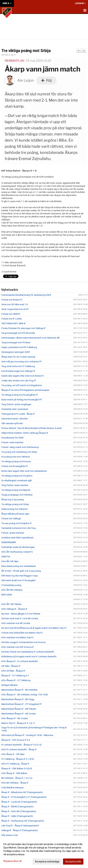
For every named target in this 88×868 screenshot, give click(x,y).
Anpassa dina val (12, 861)
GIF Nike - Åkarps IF (11, 666)
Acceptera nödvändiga (47, 862)
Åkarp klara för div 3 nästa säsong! (18, 357)
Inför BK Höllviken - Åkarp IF (15, 783)
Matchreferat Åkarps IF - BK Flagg (18, 699)
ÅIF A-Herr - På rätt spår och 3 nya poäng (21, 571)
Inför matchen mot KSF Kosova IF (18, 647)
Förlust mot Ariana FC (12, 300)
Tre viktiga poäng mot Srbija (26, 51)
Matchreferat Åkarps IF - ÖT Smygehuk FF (22, 704)
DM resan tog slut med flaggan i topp (20, 576)
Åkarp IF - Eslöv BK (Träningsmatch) (19, 811)
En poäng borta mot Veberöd (16, 457)
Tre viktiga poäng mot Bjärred (16, 490)
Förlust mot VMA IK (11, 314)
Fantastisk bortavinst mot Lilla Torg (18, 528)
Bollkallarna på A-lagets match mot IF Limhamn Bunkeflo (29, 657)
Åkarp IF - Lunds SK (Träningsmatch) (19, 802)
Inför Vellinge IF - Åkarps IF (14, 609)
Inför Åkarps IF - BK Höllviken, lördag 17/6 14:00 (25, 695)
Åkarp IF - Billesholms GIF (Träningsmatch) (22, 792)
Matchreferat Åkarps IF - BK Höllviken (19, 690)
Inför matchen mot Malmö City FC (18, 637)
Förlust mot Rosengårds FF (15, 466)
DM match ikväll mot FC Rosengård (18, 580)
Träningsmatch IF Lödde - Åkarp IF (18, 414)
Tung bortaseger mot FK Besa (16, 342)
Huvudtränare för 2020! (12, 438)
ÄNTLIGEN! (7, 595)
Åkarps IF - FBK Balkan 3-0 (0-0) (17, 769)
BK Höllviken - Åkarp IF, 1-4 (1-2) (17, 778)
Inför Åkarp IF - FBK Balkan (14, 773)
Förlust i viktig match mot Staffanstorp (20, 447)
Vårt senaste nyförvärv (12, 423)
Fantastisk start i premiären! (15, 409)
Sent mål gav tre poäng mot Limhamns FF (22, 362)
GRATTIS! (6, 557)
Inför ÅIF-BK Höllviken (12, 590)
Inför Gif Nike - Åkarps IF (13, 671)
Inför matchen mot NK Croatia (16, 623)
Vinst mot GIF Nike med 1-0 (15, 304)
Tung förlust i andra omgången (16, 404)
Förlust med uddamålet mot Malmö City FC (22, 633)
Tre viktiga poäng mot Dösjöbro (17, 476)
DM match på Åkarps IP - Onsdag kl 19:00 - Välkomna (27, 735)
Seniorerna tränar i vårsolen (15, 419)
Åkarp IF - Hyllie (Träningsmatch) (17, 816)
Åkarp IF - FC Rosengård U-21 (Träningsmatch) (24, 797)
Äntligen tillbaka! (9, 685)
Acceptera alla (73, 862)
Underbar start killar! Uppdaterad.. (18, 538)
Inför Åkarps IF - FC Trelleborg (16, 680)
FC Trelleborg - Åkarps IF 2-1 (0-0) (18, 759)
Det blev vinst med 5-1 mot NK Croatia (20, 618)
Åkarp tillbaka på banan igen (15, 514)
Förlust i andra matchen (13, 533)
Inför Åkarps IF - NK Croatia (15, 718)
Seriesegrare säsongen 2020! (16, 352)
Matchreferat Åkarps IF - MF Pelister (19, 709)
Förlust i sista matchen (12, 442)
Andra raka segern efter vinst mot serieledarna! (24, 471)
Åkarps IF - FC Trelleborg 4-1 (15, 676)
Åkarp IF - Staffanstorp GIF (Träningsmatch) (23, 821)
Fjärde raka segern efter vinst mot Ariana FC (23, 376)
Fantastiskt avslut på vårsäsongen (18, 547)
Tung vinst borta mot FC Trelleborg (18, 366)
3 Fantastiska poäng (11, 585)
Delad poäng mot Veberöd (14, 509)
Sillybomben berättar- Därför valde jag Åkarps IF (25, 433)
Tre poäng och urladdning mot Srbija (19, 452)
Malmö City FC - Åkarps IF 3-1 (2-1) (18, 723)
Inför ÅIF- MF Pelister (11, 604)
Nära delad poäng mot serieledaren (19, 566)
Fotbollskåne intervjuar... (13, 788)
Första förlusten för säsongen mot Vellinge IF (23, 328)
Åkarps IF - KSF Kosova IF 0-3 (16, 740)
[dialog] (44, 853)
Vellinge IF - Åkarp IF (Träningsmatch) (20, 830)
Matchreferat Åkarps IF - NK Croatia (19, 714)
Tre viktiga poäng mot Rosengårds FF (20, 395)
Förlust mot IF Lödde (12, 319)
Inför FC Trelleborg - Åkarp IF (15, 764)
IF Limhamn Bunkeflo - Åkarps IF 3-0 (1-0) (21, 745)
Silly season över (10, 835)
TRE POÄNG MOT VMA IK (13, 323)
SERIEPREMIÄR (9, 542)
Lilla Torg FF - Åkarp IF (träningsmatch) (20, 826)
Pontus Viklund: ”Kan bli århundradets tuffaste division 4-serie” (32, 428)
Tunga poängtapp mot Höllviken (17, 495)
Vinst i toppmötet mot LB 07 (15, 309)
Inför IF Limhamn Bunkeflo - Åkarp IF (19, 749)
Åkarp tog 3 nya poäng (13, 500)
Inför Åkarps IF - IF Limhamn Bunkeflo (20, 661)
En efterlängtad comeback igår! (17, 480)
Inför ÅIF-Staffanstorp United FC (17, 552)
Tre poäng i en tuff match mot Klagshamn (22, 385)
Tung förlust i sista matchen (15, 485)
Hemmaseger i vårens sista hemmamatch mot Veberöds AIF (31, 338)
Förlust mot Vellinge (11, 519)
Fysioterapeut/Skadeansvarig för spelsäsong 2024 (26, 295)
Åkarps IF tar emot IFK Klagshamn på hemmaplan (25, 390)
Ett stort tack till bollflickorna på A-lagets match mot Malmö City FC (34, 628)
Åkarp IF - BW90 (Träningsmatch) (17, 807)
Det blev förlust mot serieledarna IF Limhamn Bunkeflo (28, 652)
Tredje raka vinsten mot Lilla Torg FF (19, 381)
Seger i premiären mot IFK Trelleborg (19, 347)
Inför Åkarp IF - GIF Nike (13, 754)
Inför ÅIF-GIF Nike (10, 561)
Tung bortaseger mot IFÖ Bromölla (18, 333)
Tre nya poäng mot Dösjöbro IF (16, 523)
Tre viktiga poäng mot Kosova (16, 461)
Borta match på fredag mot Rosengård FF (22, 400)
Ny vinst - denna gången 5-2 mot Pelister (21, 614)
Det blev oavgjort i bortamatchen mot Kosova (23, 642)
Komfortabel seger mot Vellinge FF (18, 371)
